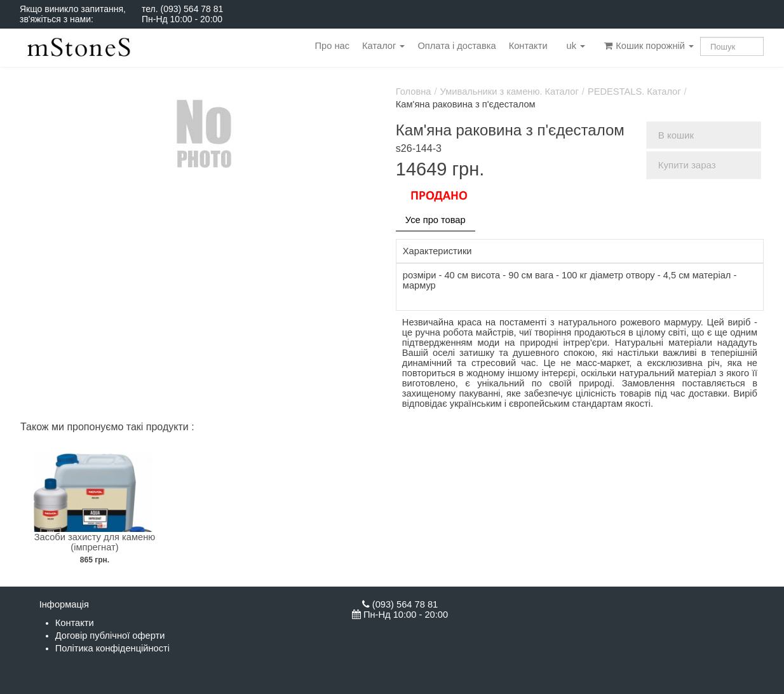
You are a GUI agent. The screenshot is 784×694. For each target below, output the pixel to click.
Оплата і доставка (456, 46)
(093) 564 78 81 (192, 9)
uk (576, 46)
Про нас (332, 46)
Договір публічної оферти (110, 636)
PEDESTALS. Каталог (634, 92)
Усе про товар (436, 220)
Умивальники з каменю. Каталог (510, 92)
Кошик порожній (649, 46)
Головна (414, 92)
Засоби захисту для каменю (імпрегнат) (95, 542)
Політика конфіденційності (112, 648)
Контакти (528, 46)
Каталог (383, 46)
